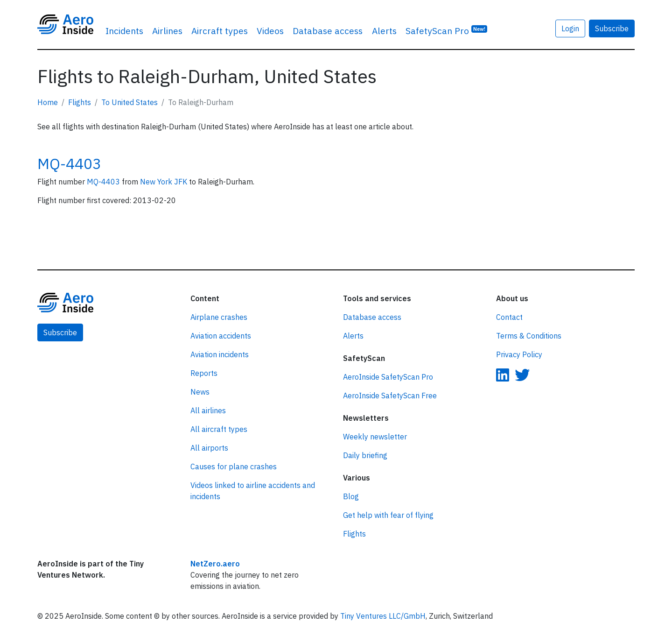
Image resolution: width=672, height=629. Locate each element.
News (200, 392)
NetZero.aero (215, 564)
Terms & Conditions (529, 336)
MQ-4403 (69, 163)
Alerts (384, 31)
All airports (209, 448)
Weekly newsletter (375, 437)
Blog (351, 496)
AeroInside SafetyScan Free (390, 396)
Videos (270, 31)
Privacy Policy (519, 354)
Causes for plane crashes (234, 466)
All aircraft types (219, 429)
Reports (204, 373)
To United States (129, 102)
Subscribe (612, 28)
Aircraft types (220, 31)
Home (48, 102)
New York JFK (164, 182)
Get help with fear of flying (388, 515)
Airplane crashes (219, 317)
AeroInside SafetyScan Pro (388, 377)
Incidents (124, 31)
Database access (328, 31)
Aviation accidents (221, 336)
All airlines (208, 410)
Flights (80, 102)
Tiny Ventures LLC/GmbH (383, 616)
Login (570, 28)
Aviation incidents (220, 354)
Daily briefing (365, 455)
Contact (509, 317)
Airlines (167, 31)
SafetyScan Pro (447, 30)
